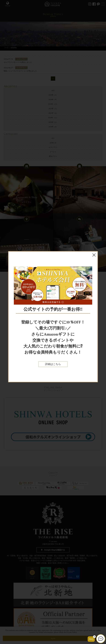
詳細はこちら (53, 364)
